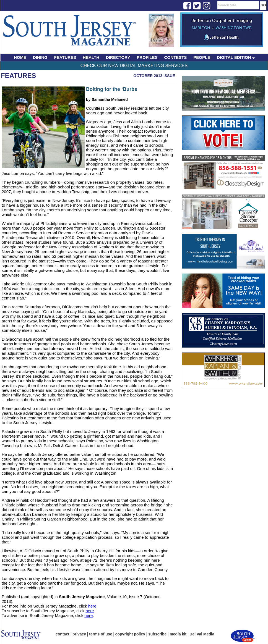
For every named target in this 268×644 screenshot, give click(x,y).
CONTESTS (176, 57)
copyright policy (130, 634)
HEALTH (91, 57)
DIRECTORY (118, 57)
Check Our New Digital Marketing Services (134, 66)
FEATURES (65, 57)
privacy (79, 634)
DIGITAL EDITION (236, 57)
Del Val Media (202, 634)
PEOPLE (202, 57)
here (92, 606)
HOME (20, 57)
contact (63, 634)
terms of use (101, 634)
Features (19, 76)
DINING (40, 57)
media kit (178, 634)
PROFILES (147, 57)
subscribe (157, 634)
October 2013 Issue (154, 76)
